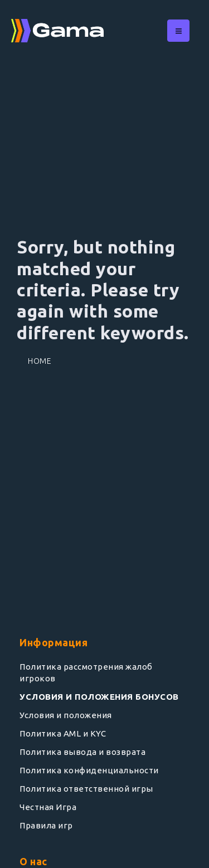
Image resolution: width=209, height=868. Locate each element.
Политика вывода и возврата (82, 752)
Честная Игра (48, 807)
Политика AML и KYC (63, 733)
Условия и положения (66, 715)
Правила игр (46, 825)
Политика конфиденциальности (89, 770)
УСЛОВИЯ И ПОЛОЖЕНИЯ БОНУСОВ (99, 697)
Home (40, 361)
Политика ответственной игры (86, 789)
